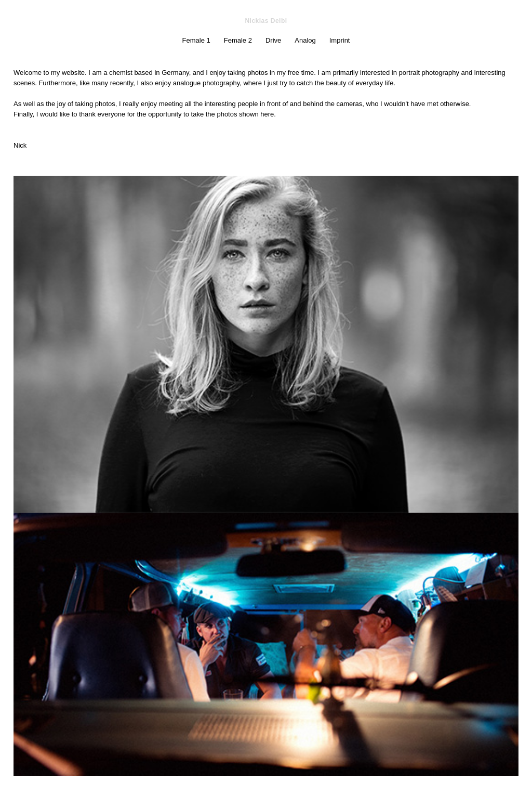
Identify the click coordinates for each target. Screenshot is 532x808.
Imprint (340, 40)
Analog (305, 40)
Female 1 (196, 40)
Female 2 (238, 40)
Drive (273, 40)
